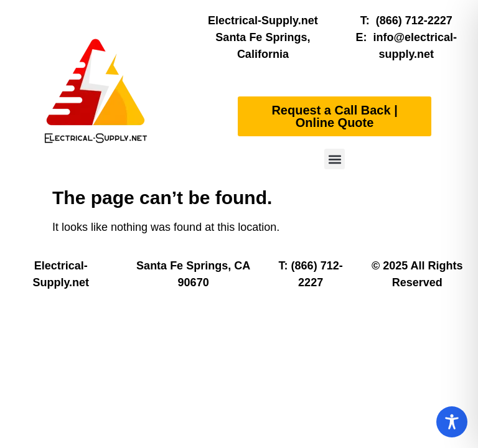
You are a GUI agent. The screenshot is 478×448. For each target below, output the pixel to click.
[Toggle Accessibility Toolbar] (452, 422)
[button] (335, 159)
